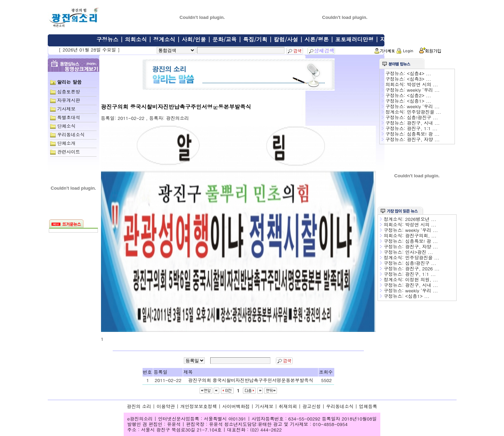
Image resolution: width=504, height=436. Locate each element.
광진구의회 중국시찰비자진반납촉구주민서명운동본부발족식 (251, 380)
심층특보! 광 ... (423, 134)
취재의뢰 (288, 406)
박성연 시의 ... (422, 84)
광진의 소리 (139, 406)
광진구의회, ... (421, 236)
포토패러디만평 (355, 39)
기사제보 (66, 109)
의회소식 (136, 39)
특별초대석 (69, 117)
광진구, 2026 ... (422, 269)
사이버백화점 (236, 406)
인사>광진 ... (419, 252)
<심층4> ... (419, 73)
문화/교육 (225, 39)
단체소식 (66, 126)
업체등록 (368, 406)
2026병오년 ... (421, 219)
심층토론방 (69, 92)
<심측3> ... (419, 79)
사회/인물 (194, 39)
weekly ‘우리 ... (423, 90)
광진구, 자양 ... (423, 139)
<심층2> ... (419, 95)
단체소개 (66, 143)
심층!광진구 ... (422, 117)
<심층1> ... (419, 101)
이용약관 (166, 406)
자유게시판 (394, 39)
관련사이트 (69, 152)
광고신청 (311, 406)
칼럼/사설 (286, 39)
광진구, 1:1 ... (422, 128)
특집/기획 (255, 39)
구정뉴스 (108, 39)
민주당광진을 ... (424, 112)
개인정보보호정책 (199, 406)
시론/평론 (317, 39)
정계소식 (164, 39)
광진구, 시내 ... (423, 123)
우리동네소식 (71, 135)
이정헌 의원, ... (422, 280)
